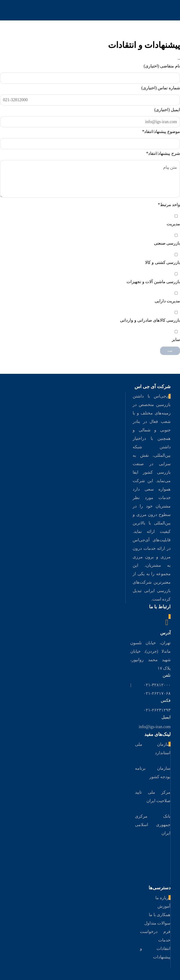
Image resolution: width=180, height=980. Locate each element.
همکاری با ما (160, 915)
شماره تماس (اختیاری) (161, 88)
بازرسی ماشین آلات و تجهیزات (153, 282)
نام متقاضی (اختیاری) (162, 66)
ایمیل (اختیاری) (167, 110)
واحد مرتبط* (169, 205)
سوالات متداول (157, 923)
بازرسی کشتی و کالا (163, 262)
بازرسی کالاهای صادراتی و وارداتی (150, 320)
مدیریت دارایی (167, 301)
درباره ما (163, 898)
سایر (176, 340)
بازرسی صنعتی (167, 243)
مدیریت (173, 224)
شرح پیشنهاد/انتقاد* (163, 153)
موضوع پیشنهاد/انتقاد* (161, 132)
